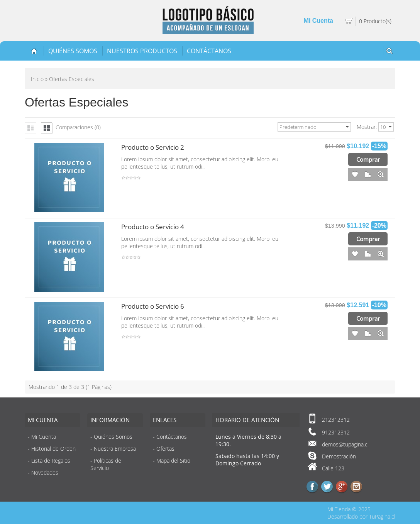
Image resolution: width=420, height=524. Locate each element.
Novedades (45, 472)
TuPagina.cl (382, 516)
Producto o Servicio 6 (153, 306)
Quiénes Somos (73, 51)
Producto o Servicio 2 (153, 147)
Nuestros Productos (142, 51)
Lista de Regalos (51, 461)
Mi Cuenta (318, 21)
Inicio (37, 79)
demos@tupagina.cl (345, 444)
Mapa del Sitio (173, 461)
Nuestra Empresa (115, 449)
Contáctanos (209, 51)
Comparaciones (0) (78, 127)
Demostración (339, 456)
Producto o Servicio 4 (153, 227)
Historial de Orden (53, 449)
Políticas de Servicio (106, 464)
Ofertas (165, 449)
